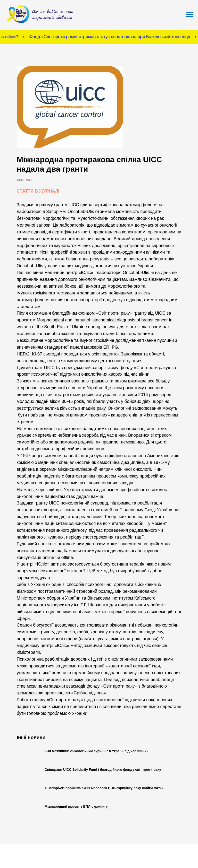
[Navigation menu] (190, 15)
